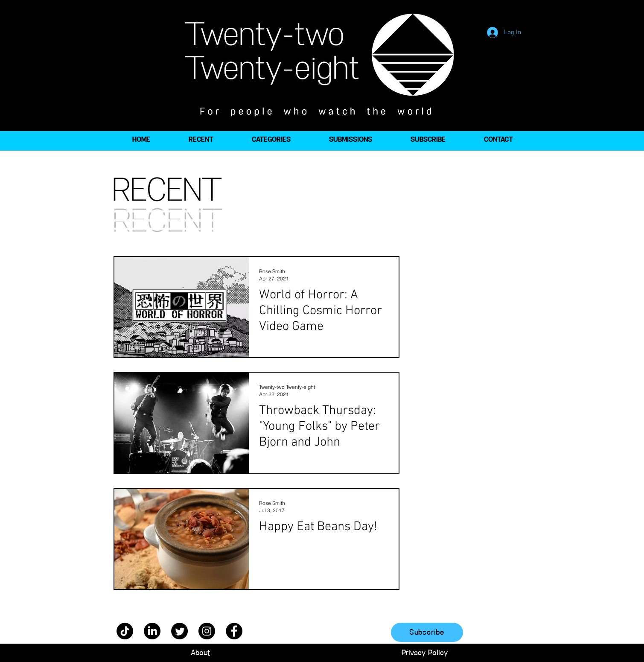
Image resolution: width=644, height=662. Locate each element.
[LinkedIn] (152, 631)
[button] (271, 140)
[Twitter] (179, 631)
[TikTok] (125, 631)
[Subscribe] (427, 632)
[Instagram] (207, 631)
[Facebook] (234, 631)
